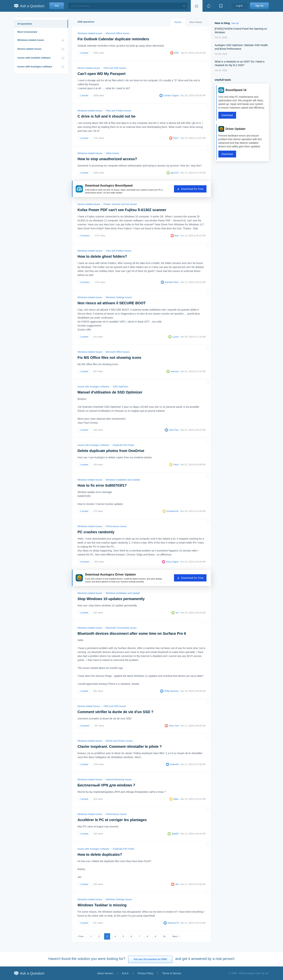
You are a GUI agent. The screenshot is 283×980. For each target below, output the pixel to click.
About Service (105, 973)
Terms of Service (172, 973)
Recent (178, 22)
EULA (125, 973)
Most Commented (27, 32)
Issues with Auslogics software (35, 67)
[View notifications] (209, 6)
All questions (25, 24)
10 (164, 936)
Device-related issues (29, 49)
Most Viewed (196, 22)
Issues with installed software (34, 58)
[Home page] (197, 6)
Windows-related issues (31, 40)
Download (227, 115)
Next (175, 936)
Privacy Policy (145, 973)
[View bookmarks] (221, 6)
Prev (81, 936)
